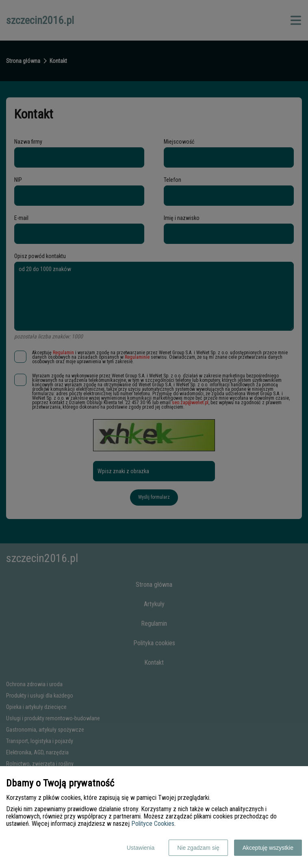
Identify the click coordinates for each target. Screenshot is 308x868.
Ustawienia (141, 848)
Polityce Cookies (153, 824)
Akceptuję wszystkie (268, 848)
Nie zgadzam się (198, 848)
